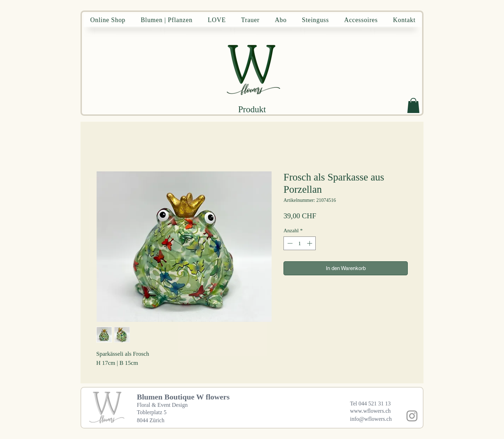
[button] (413, 105)
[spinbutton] (300, 243)
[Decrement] (289, 243)
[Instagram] (412, 416)
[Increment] (310, 243)
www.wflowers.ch (370, 411)
